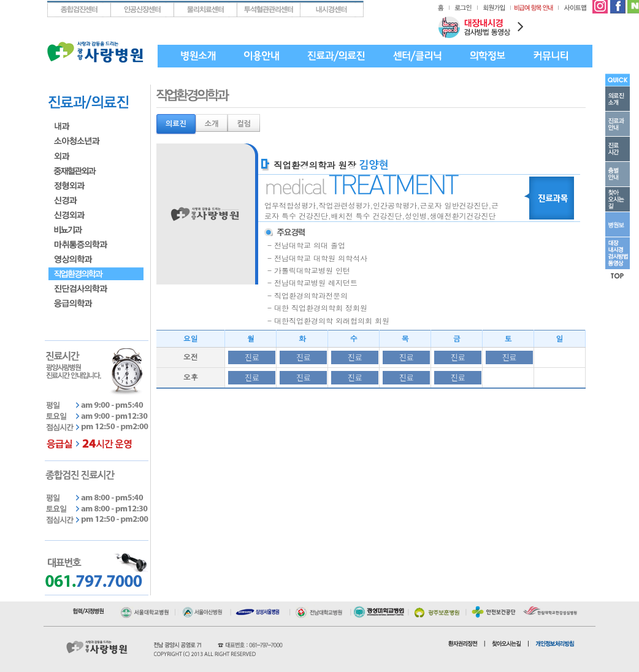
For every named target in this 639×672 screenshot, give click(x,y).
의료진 (176, 124)
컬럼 (244, 124)
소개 (212, 124)
